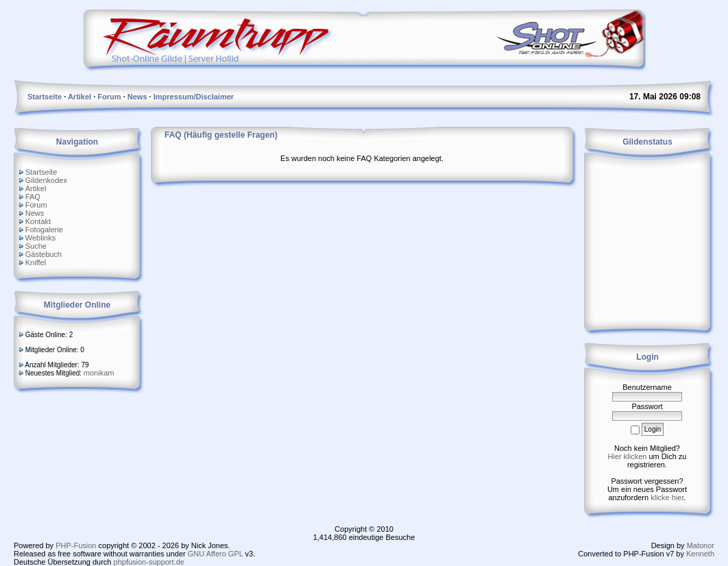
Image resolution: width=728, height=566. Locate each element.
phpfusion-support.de (149, 562)
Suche (36, 246)
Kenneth (700, 554)
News (35, 213)
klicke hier (667, 497)
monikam (99, 373)
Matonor (701, 545)
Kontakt (38, 221)
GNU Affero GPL (216, 554)
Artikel (36, 188)
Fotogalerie (44, 230)
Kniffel (36, 262)
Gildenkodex (46, 180)
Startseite (41, 172)
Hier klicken (628, 456)
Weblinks (40, 238)
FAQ (33, 197)
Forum (36, 205)
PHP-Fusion (76, 545)
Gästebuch (44, 254)
